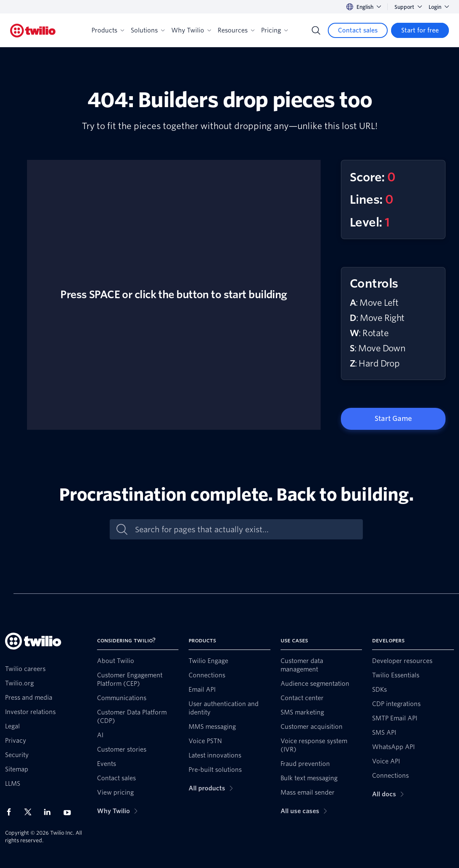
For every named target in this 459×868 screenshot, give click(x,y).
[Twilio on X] (31, 812)
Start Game (393, 419)
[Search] (316, 30)
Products (108, 30)
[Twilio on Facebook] (11, 812)
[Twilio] (33, 31)
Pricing (274, 30)
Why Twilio (191, 30)
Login (439, 7)
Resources (236, 30)
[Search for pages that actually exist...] (245, 530)
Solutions (148, 30)
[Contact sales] (358, 30)
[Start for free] (420, 30)
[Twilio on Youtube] (70, 812)
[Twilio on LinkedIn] (50, 812)
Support (408, 7)
